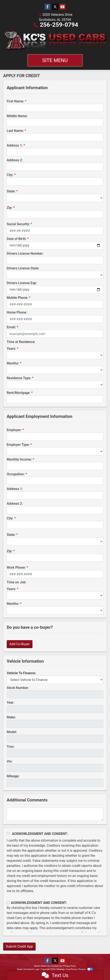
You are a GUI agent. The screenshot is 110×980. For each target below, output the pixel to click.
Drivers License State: (23, 268)
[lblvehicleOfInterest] (55, 680)
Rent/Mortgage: (19, 393)
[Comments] (55, 814)
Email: (11, 327)
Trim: (11, 747)
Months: (13, 363)
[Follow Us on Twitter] (55, 7)
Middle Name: (17, 116)
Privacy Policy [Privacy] (70, 966)
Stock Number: (18, 688)
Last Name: (15, 131)
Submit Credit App (19, 946)
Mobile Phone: (17, 298)
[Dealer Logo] (55, 41)
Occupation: (16, 474)
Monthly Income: (19, 459)
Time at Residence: (21, 342)
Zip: (10, 208)
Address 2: (15, 160)
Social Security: (18, 224)
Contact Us (56, 966)
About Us (46, 966)
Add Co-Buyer (20, 644)
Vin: (10, 761)
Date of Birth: (17, 239)
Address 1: (15, 145)
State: (11, 191)
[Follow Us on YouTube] (62, 7)
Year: (10, 703)
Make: (11, 717)
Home (37, 966)
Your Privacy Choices (80, 969)
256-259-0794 (59, 25)
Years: (11, 349)
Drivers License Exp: (22, 283)
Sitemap (60, 969)
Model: (12, 732)
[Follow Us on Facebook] (48, 7)
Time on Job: (16, 582)
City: (10, 175)
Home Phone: (17, 312)
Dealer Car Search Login (28, 969)
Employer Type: (18, 445)
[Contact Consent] (8, 903)
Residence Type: (19, 378)
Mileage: (13, 776)
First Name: (15, 101)
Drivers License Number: (25, 254)
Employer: (14, 430)
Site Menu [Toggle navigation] (55, 60)
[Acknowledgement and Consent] (8, 834)
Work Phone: (16, 567)
